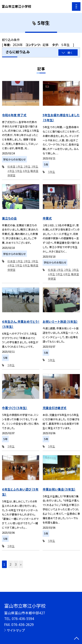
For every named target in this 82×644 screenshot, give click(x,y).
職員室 (34, 171)
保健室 (11, 175)
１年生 (19, 166)
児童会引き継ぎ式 (55, 408)
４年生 (11, 171)
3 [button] (16, 564)
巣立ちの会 (9, 218)
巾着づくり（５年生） (15, 408)
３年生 (35, 166)
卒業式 (47, 218)
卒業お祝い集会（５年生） (59, 489)
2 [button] (10, 564)
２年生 (27, 166)
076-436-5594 (23, 618)
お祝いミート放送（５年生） (60, 321)
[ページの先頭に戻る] (77, 639)
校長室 (11, 166)
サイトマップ (16, 630)
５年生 (19, 171)
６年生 (26, 171)
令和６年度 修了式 (14, 115)
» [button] (21, 564)
